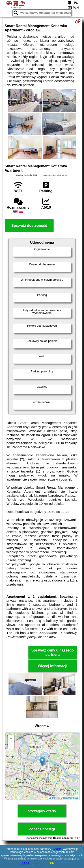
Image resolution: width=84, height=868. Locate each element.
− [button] (11, 746)
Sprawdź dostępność (29, 226)
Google (57, 849)
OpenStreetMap (69, 798)
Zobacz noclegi (42, 829)
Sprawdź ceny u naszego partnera (53, 652)
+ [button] (11, 739)
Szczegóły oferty (42, 811)
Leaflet (53, 798)
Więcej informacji (53, 666)
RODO (25, 863)
